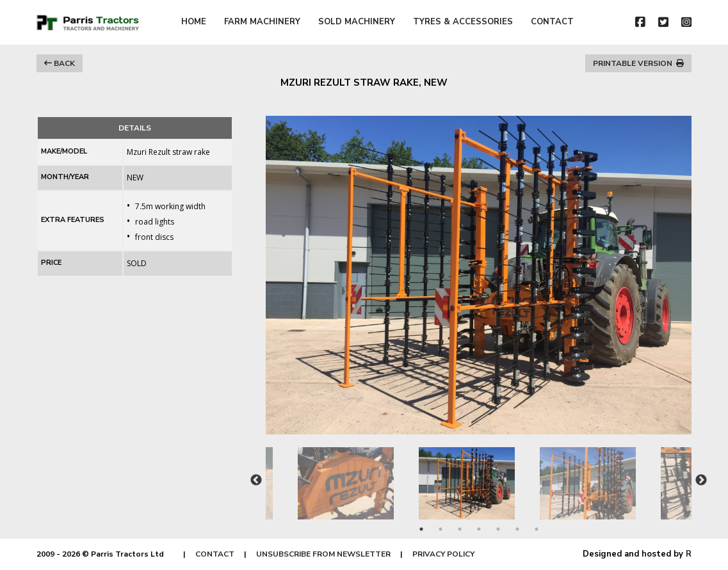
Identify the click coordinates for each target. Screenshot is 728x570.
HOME (194, 22)
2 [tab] (441, 529)
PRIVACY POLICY (443, 554)
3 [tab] (460, 529)
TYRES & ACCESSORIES (463, 22)
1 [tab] (421, 529)
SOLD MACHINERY (357, 22)
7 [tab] (537, 529)
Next (701, 480)
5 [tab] (498, 529)
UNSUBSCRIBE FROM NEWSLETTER (323, 554)
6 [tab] (517, 529)
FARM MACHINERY (262, 22)
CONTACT (552, 22)
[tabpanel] (479, 477)
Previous (256, 480)
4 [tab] (479, 529)
